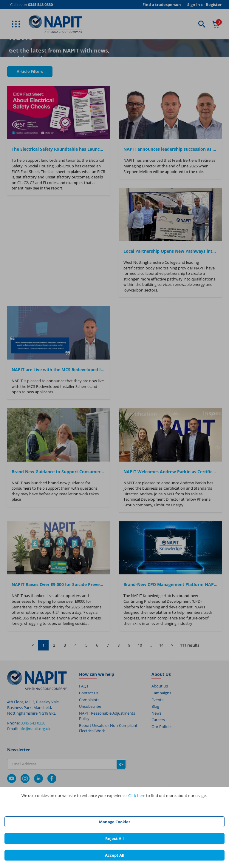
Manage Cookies (115, 822)
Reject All (114, 838)
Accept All (115, 855)
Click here (137, 795)
